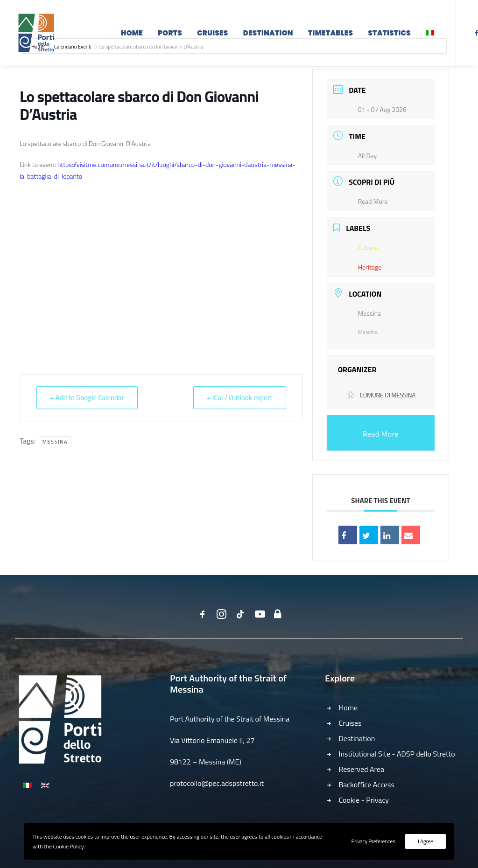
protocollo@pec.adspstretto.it (217, 783)
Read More (373, 201)
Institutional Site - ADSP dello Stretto (397, 754)
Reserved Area (362, 769)
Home (132, 34)
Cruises (212, 34)
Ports (170, 34)
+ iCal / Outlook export (239, 398)
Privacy (377, 800)
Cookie (349, 800)
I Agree (425, 841)
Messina (55, 442)
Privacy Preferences (373, 841)
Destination (268, 34)
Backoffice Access (367, 785)
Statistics (389, 34)
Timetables (330, 34)
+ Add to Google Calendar (87, 398)
